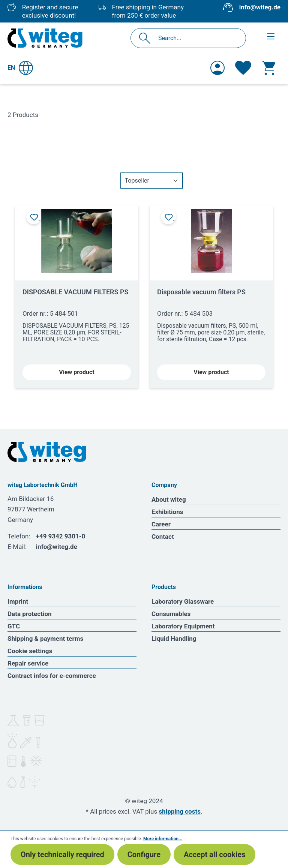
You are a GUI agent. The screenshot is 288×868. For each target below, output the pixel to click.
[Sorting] (152, 181)
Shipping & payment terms (45, 639)
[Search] (147, 38)
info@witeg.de (260, 7)
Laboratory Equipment (183, 626)
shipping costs (180, 811)
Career (161, 524)
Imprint (18, 601)
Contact (163, 537)
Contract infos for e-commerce (52, 676)
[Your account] (217, 68)
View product (76, 372)
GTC (14, 626)
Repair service (28, 663)
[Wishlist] (243, 68)
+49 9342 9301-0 (61, 536)
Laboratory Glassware (183, 601)
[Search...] (196, 38)
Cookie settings (30, 651)
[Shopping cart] (268, 68)
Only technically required (62, 855)
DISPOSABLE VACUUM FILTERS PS (76, 292)
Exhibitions (167, 512)
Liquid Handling (174, 639)
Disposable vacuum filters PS (201, 292)
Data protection (30, 614)
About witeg (169, 499)
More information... (163, 839)
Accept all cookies (214, 855)
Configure (144, 855)
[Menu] (271, 36)
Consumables (171, 614)
